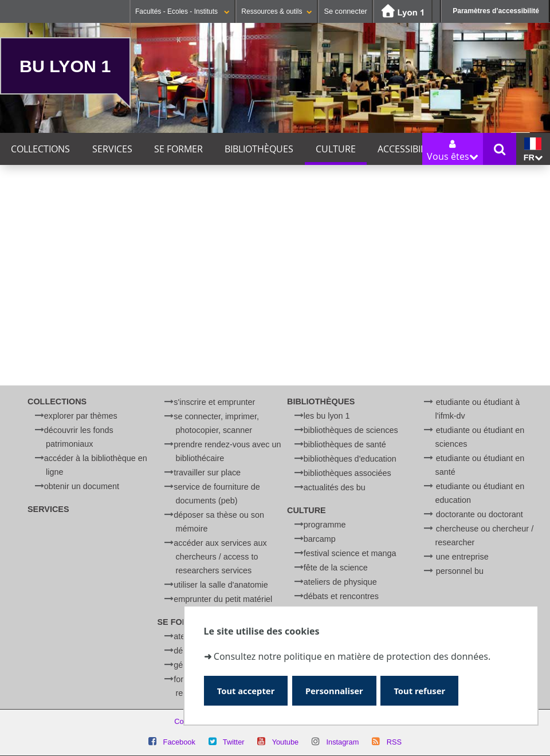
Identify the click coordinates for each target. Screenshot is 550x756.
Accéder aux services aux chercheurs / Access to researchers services (220, 557)
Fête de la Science (336, 568)
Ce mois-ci (168, 228)
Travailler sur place (207, 472)
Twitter (234, 742)
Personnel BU (460, 571)
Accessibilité (408, 149)
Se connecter (345, 11)
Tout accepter (248, 690)
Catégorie (21, 324)
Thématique (26, 307)
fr (533, 150)
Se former (178, 149)
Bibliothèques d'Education (350, 459)
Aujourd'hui (32, 228)
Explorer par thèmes (81, 416)
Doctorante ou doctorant (480, 514)
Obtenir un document (82, 486)
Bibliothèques (259, 149)
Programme (325, 525)
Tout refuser (428, 690)
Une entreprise (462, 557)
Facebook (179, 742)
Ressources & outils (277, 11)
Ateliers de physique (340, 582)
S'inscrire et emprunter (214, 402)
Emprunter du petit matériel (223, 599)
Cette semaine (101, 228)
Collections (40, 149)
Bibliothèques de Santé (345, 444)
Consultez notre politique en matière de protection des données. (352, 655)
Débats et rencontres (341, 596)
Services (112, 149)
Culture (336, 149)
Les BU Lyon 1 (327, 416)
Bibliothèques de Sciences (351, 430)
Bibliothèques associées (347, 473)
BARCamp (320, 539)
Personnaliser (339, 690)
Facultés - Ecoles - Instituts (182, 11)
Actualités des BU (335, 487)
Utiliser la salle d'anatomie (221, 585)
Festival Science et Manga (350, 553)
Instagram (342, 742)
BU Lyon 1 (65, 66)
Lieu (9, 340)
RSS (394, 742)
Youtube (286, 742)
